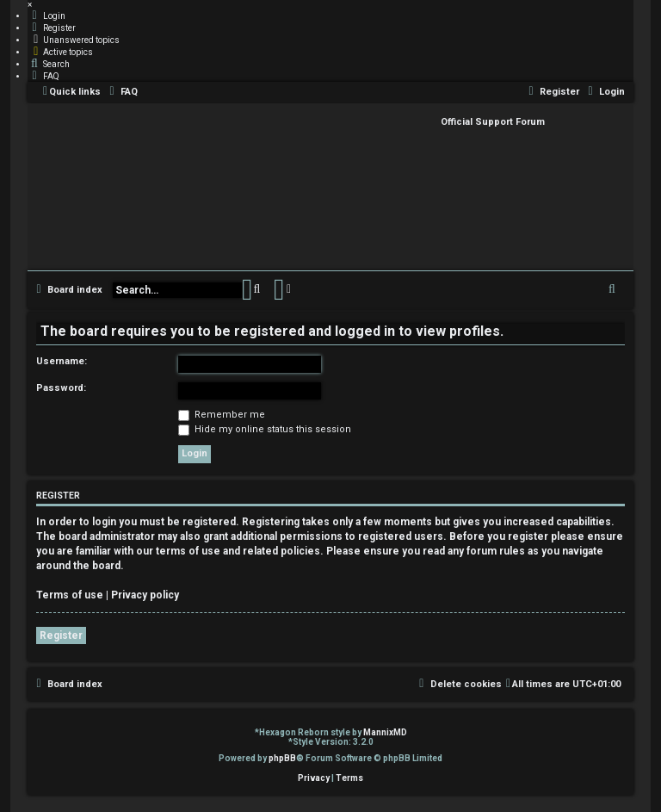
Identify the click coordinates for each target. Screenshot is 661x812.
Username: (62, 361)
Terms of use (70, 595)
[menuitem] (46, 15)
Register (61, 635)
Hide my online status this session (265, 429)
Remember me (222, 415)
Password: (61, 388)
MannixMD (385, 732)
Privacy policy (145, 595)
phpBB (282, 758)
